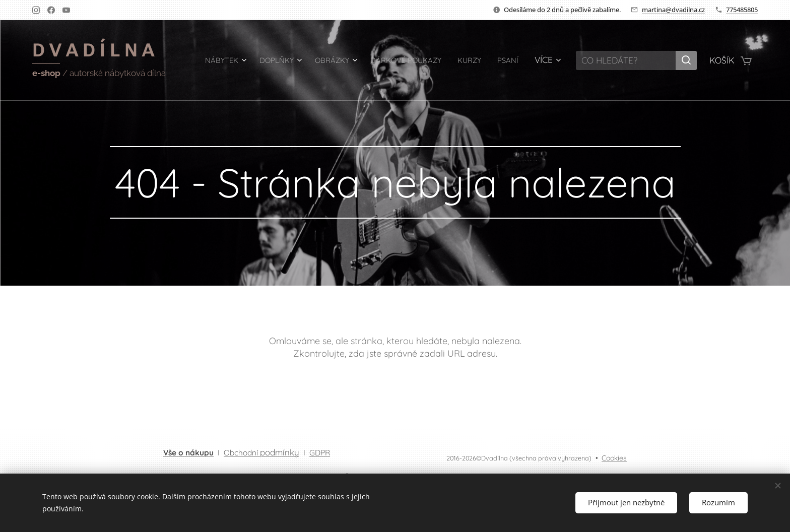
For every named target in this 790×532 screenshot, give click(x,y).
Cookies (614, 458)
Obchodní (261, 453)
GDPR (320, 453)
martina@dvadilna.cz (673, 10)
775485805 (742, 10)
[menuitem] (236, 60)
